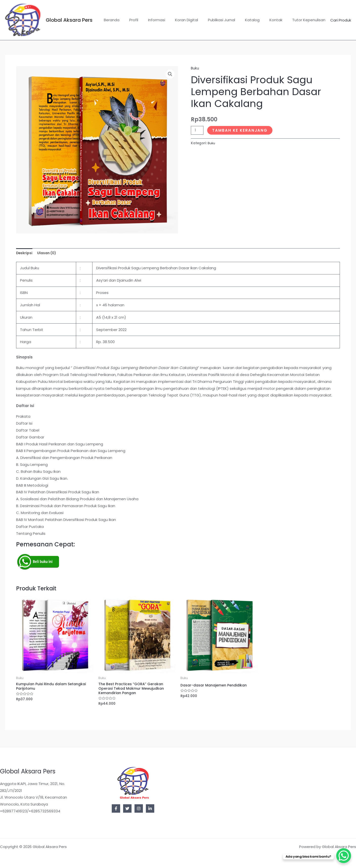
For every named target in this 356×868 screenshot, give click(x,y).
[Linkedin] (150, 808)
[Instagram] (139, 808)
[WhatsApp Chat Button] (344, 856)
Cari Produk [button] (341, 20)
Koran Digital (198, 20)
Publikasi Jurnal (230, 20)
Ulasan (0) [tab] (49, 254)
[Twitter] (127, 808)
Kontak (280, 20)
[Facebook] (116, 808)
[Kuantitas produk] (198, 130)
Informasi (170, 20)
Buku (195, 68)
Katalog (258, 20)
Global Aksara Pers (69, 20)
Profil (150, 20)
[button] (170, 74)
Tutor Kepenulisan (310, 20)
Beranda (130, 20)
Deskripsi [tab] (25, 254)
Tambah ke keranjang (241, 130)
